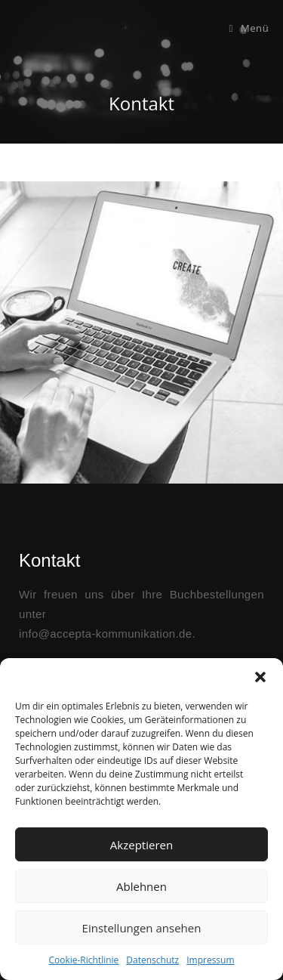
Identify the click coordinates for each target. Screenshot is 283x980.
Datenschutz (152, 960)
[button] (260, 677)
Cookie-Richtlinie (83, 960)
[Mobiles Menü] (249, 28)
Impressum (210, 960)
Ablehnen (141, 886)
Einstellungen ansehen (142, 928)
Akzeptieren (141, 845)
